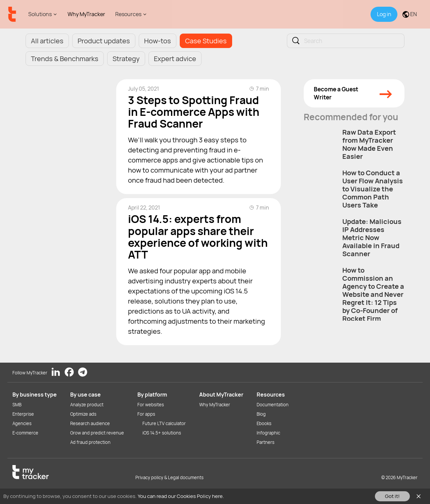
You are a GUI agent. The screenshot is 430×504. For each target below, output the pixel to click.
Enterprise (23, 414)
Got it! (392, 496)
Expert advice (175, 59)
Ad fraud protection (90, 442)
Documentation (273, 405)
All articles (47, 41)
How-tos (158, 41)
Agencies (22, 423)
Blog (261, 414)
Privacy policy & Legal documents (169, 477)
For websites (151, 405)
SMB (17, 405)
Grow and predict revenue (97, 433)
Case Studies (206, 41)
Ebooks (264, 423)
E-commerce (25, 433)
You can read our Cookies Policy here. (181, 496)
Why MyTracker (86, 14)
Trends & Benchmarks (65, 59)
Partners (266, 442)
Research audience (90, 423)
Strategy (126, 59)
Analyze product (87, 405)
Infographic (268, 433)
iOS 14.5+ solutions (162, 433)
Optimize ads (83, 414)
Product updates (104, 41)
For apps (146, 414)
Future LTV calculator (164, 423)
